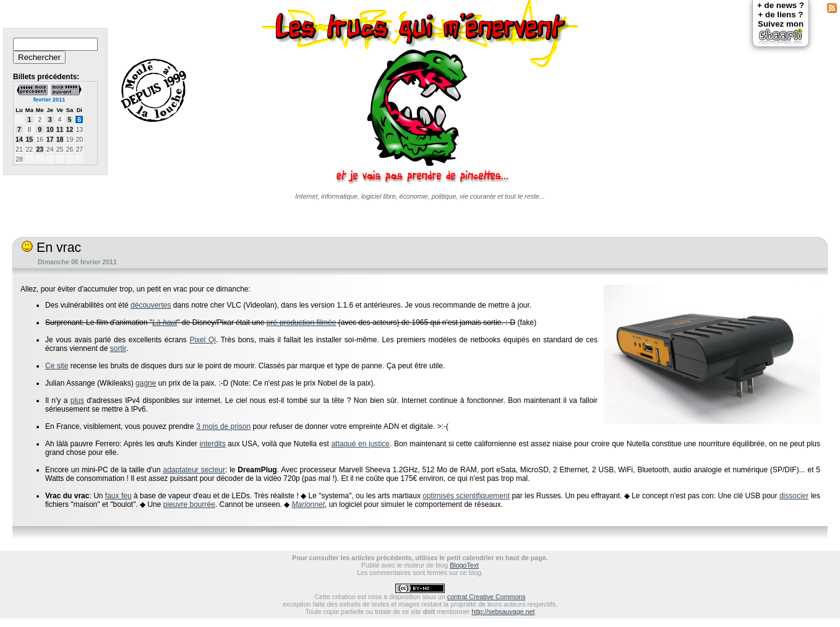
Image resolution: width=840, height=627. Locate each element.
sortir (118, 348)
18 (60, 139)
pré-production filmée (302, 322)
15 (29, 139)
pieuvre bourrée (189, 504)
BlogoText (464, 565)
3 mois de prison (223, 426)
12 (70, 129)
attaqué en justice (360, 444)
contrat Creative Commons (486, 597)
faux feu (118, 496)
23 (40, 149)
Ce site (57, 366)
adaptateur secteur (194, 470)
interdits (213, 444)
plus (77, 400)
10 (50, 129)
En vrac (51, 248)
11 (60, 129)
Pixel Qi (203, 340)
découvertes (151, 305)
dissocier (794, 496)
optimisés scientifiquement (466, 496)
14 (19, 139)
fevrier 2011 (49, 100)
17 (50, 139)
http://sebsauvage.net (504, 612)
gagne (146, 383)
